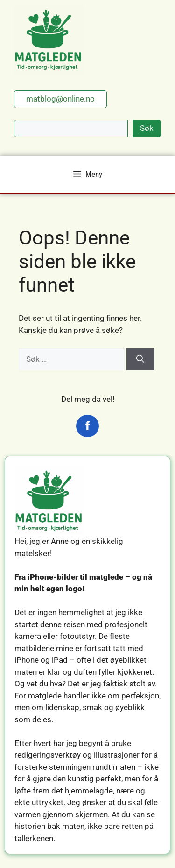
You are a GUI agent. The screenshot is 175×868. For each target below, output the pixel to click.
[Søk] (140, 359)
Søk (147, 128)
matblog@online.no (60, 99)
